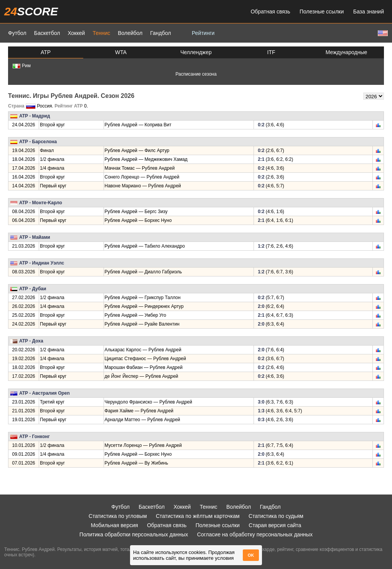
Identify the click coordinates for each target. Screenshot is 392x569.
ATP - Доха (31, 341)
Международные (347, 52)
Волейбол (130, 33)
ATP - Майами (35, 237)
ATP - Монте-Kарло (41, 203)
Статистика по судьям (276, 516)
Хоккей (76, 33)
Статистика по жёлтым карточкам (198, 516)
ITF (271, 52)
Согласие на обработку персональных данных (255, 534)
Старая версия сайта (275, 525)
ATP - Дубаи (33, 289)
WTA (121, 52)
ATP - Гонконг (35, 437)
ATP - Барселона (38, 142)
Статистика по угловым (118, 516)
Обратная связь (270, 12)
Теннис (101, 33)
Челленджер (196, 52)
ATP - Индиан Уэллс (42, 263)
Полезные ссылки (322, 12)
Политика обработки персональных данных (134, 534)
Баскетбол (47, 33)
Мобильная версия (114, 525)
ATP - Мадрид (35, 116)
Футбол (17, 33)
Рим (22, 66)
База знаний (369, 12)
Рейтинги (203, 33)
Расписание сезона (196, 74)
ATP (46, 52)
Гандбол (160, 33)
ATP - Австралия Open (44, 393)
